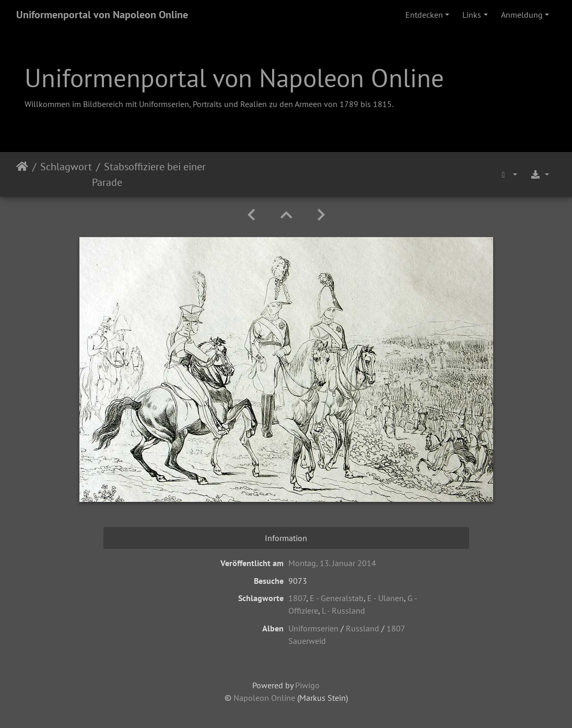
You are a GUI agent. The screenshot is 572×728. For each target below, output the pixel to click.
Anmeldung (522, 15)
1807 (297, 598)
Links (472, 15)
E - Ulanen (386, 598)
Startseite (22, 174)
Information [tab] (286, 538)
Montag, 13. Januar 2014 (332, 563)
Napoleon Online (264, 698)
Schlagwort (66, 167)
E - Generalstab (337, 598)
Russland (363, 628)
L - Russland (343, 610)
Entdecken (424, 15)
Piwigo (307, 685)
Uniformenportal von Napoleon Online (102, 15)
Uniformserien (313, 628)
